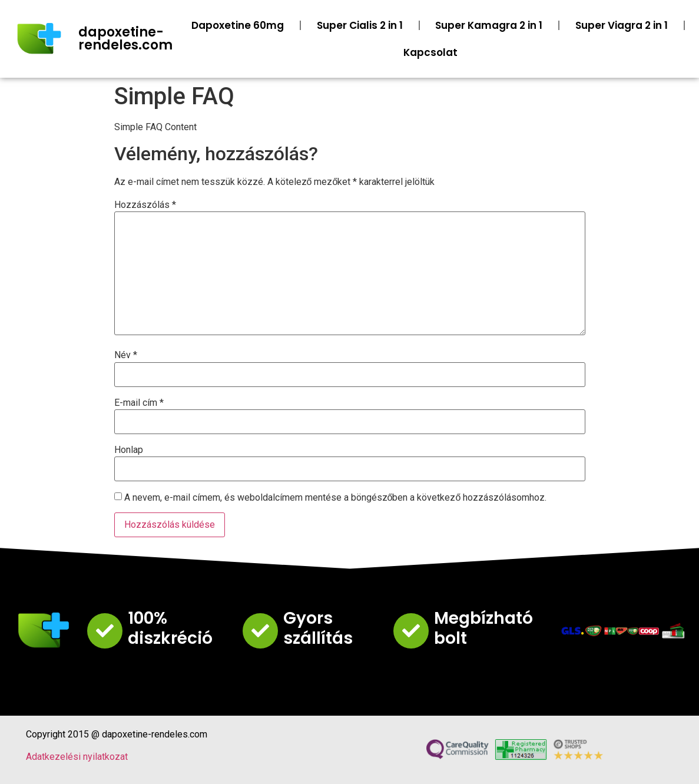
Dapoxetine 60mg (238, 25)
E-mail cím (139, 403)
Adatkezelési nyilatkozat (77, 757)
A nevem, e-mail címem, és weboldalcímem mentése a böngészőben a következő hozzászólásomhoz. (336, 498)
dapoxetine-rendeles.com (125, 39)
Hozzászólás (145, 205)
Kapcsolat (430, 52)
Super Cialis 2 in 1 (360, 25)
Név (126, 355)
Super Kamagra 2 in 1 (489, 25)
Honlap (129, 450)
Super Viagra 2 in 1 (622, 25)
